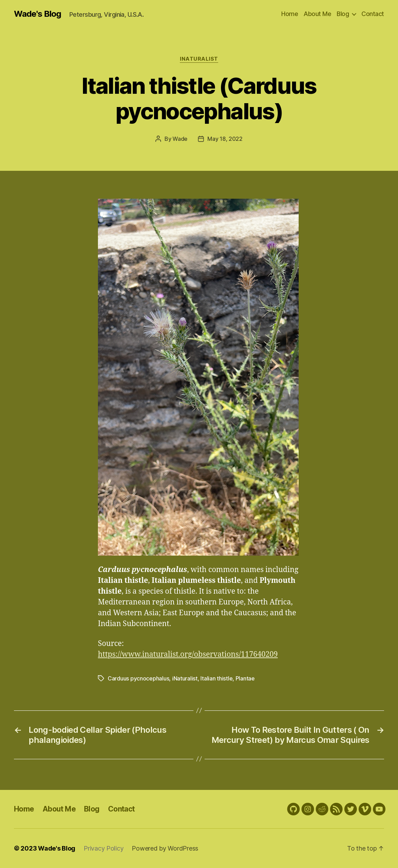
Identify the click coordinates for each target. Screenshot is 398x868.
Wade (180, 139)
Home (290, 14)
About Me (317, 14)
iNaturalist (199, 59)
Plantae (245, 678)
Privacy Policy (104, 848)
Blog (343, 14)
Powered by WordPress (165, 848)
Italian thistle (216, 678)
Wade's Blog (37, 14)
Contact (373, 14)
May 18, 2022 (225, 139)
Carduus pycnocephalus (138, 678)
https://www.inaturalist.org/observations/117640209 (188, 654)
